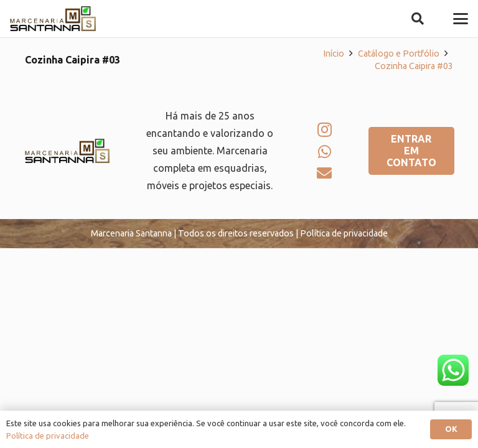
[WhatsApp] (325, 152)
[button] (418, 19)
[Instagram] (325, 129)
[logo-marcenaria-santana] (53, 19)
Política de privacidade (48, 436)
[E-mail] (324, 173)
